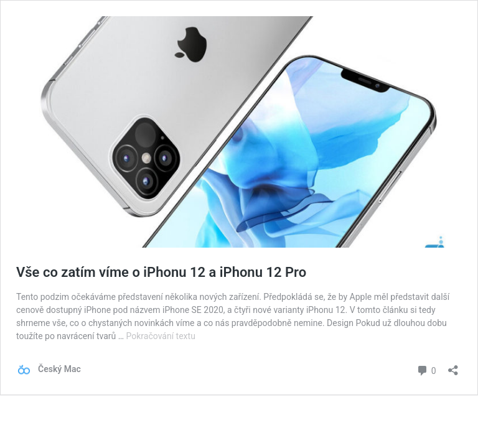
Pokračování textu (161, 336)
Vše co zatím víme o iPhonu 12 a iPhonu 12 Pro (161, 272)
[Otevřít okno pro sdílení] (453, 366)
